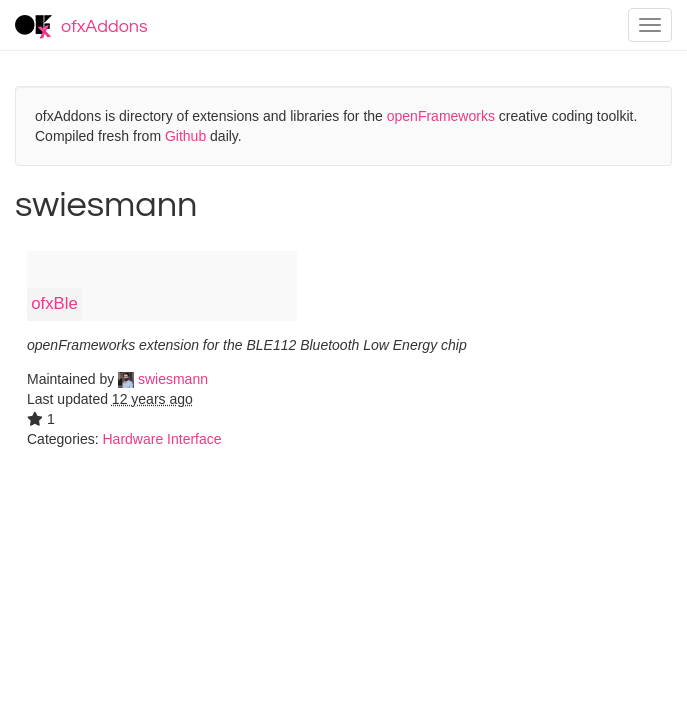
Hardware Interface (161, 439)
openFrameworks (441, 116)
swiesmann (163, 379)
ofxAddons (81, 27)
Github (185, 136)
